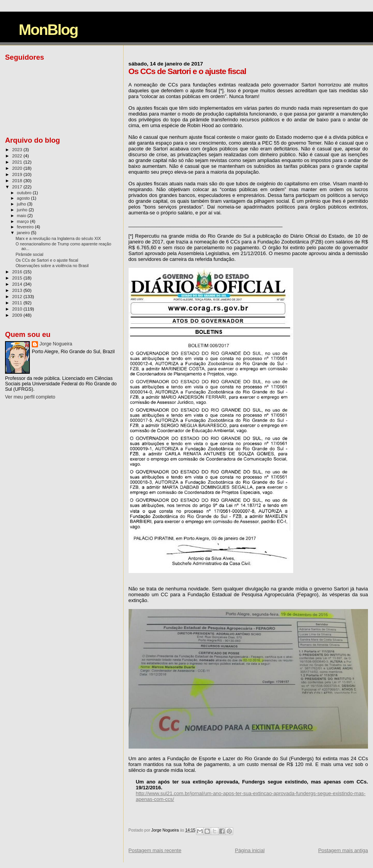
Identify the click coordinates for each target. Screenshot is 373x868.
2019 (18, 174)
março (24, 221)
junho (23, 210)
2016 (18, 272)
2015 (18, 278)
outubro (25, 193)
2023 (18, 149)
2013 (18, 290)
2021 (18, 162)
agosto (24, 198)
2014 (18, 284)
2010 (18, 309)
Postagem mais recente (155, 850)
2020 (18, 168)
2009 (18, 315)
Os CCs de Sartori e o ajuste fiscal (47, 260)
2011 (18, 303)
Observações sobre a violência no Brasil (52, 266)
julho (22, 204)
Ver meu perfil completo (30, 397)
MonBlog (48, 30)
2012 (18, 296)
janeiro (24, 233)
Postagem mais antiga (343, 850)
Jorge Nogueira (56, 344)
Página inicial (250, 850)
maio (22, 216)
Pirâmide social (29, 254)
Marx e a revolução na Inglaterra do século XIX (58, 238)
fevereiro (26, 227)
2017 (18, 187)
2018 (18, 180)
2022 (18, 156)
